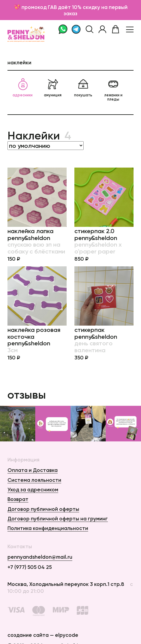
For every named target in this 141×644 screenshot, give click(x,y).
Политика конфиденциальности (48, 528)
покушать (83, 88)
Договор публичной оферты (43, 509)
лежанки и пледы (113, 90)
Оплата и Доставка (33, 470)
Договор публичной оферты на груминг (58, 518)
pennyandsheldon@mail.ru (40, 557)
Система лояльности (34, 480)
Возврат (18, 499)
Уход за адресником (33, 489)
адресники (23, 88)
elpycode (67, 635)
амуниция (53, 88)
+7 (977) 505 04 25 (30, 567)
